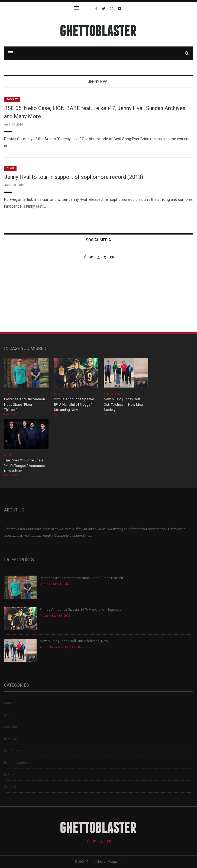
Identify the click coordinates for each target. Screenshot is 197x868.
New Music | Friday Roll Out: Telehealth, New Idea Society (123, 404)
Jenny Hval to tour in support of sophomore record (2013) (74, 177)
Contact (10, 787)
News (10, 168)
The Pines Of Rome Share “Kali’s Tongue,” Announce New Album (24, 466)
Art (6, 715)
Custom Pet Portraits (20, 297)
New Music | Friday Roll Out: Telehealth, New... (75, 641)
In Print (9, 775)
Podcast (12, 99)
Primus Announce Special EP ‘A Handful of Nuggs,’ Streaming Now (74, 404)
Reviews (11, 739)
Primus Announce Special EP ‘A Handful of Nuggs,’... (80, 609)
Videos (8, 394)
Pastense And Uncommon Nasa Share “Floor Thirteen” (25, 404)
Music (58, 394)
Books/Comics (16, 763)
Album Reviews (114, 394)
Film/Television (16, 751)
